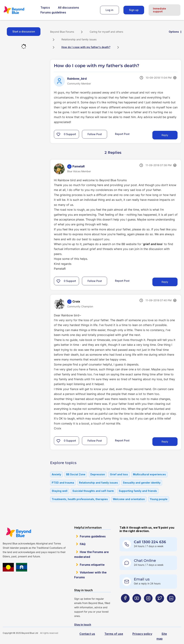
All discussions (68, 8)
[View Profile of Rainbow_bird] (77, 79)
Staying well (60, 491)
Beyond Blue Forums (19, 10)
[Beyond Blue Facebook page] (125, 605)
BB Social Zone (76, 474)
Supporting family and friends (138, 491)
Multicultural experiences (149, 474)
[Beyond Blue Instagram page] (148, 605)
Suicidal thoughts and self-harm (93, 491)
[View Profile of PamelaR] (79, 166)
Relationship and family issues (79, 39)
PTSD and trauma (63, 483)
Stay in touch (83, 625)
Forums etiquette (92, 565)
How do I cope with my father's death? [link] (86, 47)
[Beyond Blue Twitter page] (160, 605)
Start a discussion (24, 31)
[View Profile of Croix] (76, 301)
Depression (98, 474)
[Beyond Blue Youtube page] (137, 605)
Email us (142, 579)
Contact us (87, 634)
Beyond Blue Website (18, 532)
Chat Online (145, 561)
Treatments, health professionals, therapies (80, 499)
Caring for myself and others (106, 32)
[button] (58, 134)
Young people (159, 499)
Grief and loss (119, 474)
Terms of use (114, 634)
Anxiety (56, 474)
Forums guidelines (53, 12)
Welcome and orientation (129, 499)
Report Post (122, 134)
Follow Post (95, 134)
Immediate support (159, 10)
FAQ (83, 544)
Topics (45, 8)
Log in (110, 10)
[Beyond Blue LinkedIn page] (171, 605)
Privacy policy (142, 634)
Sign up (134, 10)
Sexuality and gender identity (142, 483)
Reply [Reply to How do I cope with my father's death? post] (165, 135)
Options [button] (174, 32)
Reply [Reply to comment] (165, 282)
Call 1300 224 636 (150, 542)
